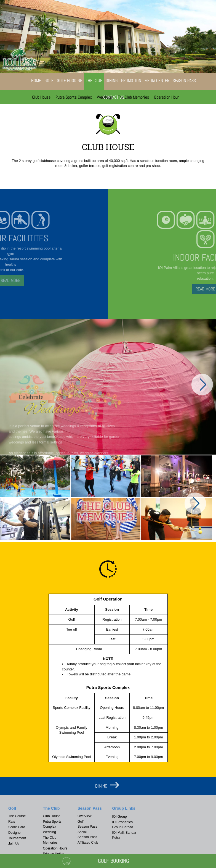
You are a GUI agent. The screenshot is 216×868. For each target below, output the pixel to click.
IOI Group (120, 817)
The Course (17, 816)
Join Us (14, 844)
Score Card (17, 827)
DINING (101, 786)
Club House (41, 97)
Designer (15, 833)
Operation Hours (55, 848)
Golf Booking (70, 81)
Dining (112, 81)
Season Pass (184, 81)
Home (36, 81)
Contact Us (114, 97)
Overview (84, 816)
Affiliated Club (88, 843)
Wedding (50, 832)
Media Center (157, 81)
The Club (94, 81)
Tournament (17, 838)
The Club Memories (133, 97)
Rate (12, 822)
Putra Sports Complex (74, 97)
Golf (49, 81)
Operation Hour (166, 97)
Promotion (131, 81)
